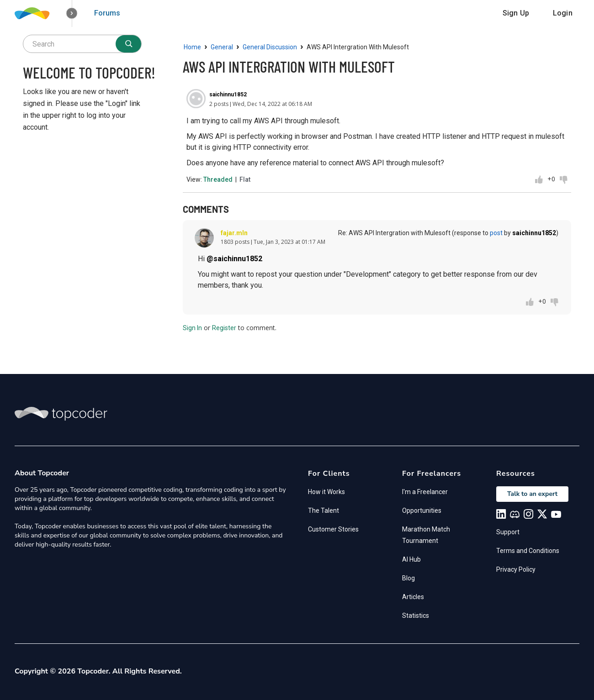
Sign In (192, 328)
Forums (107, 13)
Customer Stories (333, 529)
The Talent (324, 511)
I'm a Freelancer (425, 492)
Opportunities (422, 511)
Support (508, 532)
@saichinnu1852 (234, 259)
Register (224, 328)
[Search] (128, 44)
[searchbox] (82, 44)
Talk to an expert (532, 494)
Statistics (416, 616)
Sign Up (516, 13)
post (496, 233)
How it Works (326, 492)
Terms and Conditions (528, 551)
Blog (408, 578)
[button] (72, 13)
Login (563, 13)
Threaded (218, 179)
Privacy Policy (516, 569)
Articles (413, 597)
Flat (245, 179)
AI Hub (411, 559)
